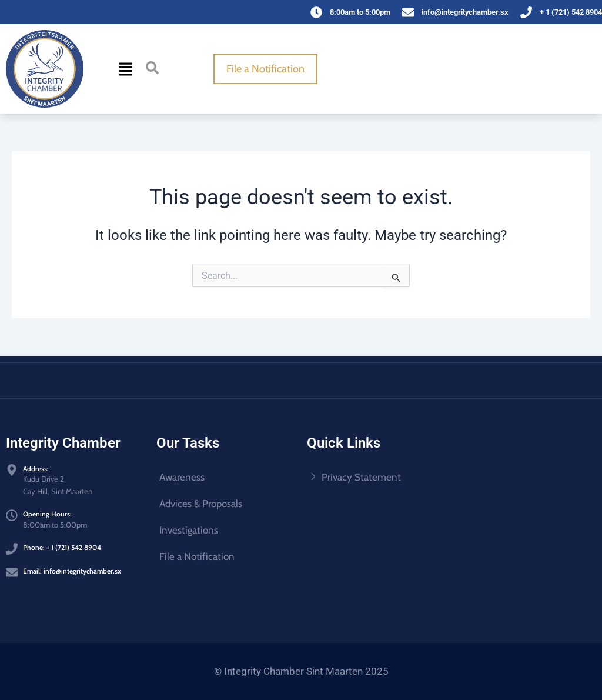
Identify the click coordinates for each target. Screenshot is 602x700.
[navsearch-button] (152, 68)
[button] (125, 69)
